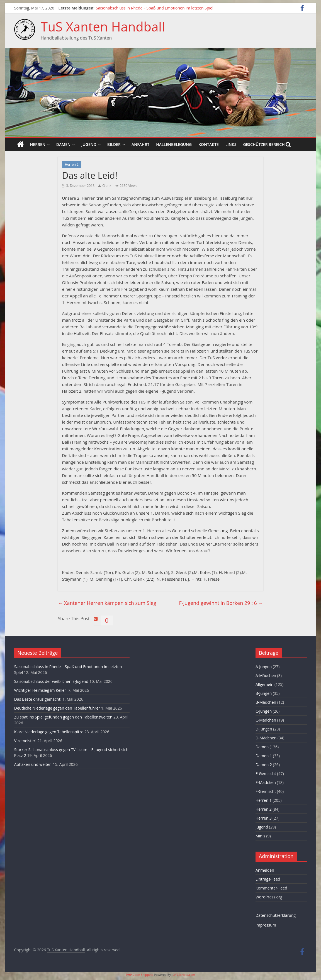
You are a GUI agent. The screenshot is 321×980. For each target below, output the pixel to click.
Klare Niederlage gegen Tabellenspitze (49, 732)
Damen (63, 144)
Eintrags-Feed (268, 879)
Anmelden (265, 870)
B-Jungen (264, 693)
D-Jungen (264, 729)
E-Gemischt (266, 774)
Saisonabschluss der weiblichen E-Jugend (51, 681)
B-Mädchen (266, 702)
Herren (38, 144)
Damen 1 (264, 756)
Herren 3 (264, 818)
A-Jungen (264, 667)
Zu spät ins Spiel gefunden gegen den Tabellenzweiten (63, 717)
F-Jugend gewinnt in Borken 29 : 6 (221, 603)
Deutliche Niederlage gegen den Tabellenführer (57, 708)
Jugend (89, 144)
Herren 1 (264, 800)
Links (231, 144)
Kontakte (209, 144)
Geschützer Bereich (264, 144)
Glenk (107, 186)
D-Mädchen (266, 738)
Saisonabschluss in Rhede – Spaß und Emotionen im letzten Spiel (155, 8)
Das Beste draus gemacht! (38, 699)
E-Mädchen (266, 782)
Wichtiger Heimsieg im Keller (41, 690)
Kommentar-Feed (271, 888)
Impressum (266, 925)
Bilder (114, 144)
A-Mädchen (266, 675)
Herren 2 (71, 164)
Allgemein (264, 684)
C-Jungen (264, 711)
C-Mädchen (266, 720)
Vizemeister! (25, 741)
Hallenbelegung (174, 144)
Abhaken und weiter (33, 764)
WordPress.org (269, 897)
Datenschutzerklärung (276, 915)
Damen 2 (264, 765)
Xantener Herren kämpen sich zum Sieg (107, 603)
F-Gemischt (266, 791)
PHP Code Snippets (140, 975)
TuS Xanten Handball (103, 26)
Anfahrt (140, 144)
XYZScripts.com (184, 975)
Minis (260, 836)
